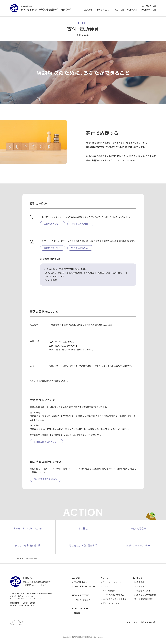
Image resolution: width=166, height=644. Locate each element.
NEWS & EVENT (104, 10)
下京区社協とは (81, 582)
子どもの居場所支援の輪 (28, 545)
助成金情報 (139, 582)
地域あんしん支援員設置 (145, 595)
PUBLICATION (148, 10)
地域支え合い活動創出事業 (83, 545)
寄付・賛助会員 (138, 528)
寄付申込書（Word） (80, 224)
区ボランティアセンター (138, 545)
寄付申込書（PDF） (52, 224)
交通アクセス (151, 6)
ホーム (141, 6)
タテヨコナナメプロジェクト (28, 528)
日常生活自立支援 (142, 591)
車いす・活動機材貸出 (144, 599)
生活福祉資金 (140, 586)
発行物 (77, 613)
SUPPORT (132, 10)
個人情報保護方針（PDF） (46, 479)
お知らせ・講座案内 (82, 600)
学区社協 (83, 528)
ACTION (119, 10)
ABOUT (88, 10)
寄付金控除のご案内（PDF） (46, 442)
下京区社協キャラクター (84, 586)
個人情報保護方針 (148, 622)
